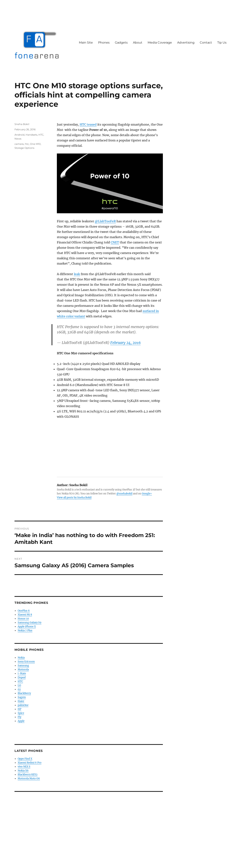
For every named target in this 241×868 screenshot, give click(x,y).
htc (27, 144)
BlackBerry (24, 693)
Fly (19, 717)
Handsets (31, 135)
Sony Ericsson (26, 662)
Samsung (23, 666)
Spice (21, 713)
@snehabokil (124, 494)
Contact (206, 43)
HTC (41, 135)
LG (19, 685)
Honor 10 (23, 619)
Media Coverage (160, 43)
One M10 (35, 144)
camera (19, 144)
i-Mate (22, 673)
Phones (104, 43)
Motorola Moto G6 (29, 779)
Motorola (23, 670)
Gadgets (121, 43)
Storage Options (24, 148)
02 (19, 689)
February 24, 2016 (125, 343)
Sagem (22, 697)
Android (19, 135)
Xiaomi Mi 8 (25, 615)
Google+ (147, 494)
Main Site (86, 43)
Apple (21, 721)
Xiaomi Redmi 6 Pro (30, 763)
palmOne (23, 705)
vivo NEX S (24, 767)
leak (77, 274)
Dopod (22, 677)
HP (19, 709)
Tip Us (222, 43)
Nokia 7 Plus (25, 630)
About (138, 43)
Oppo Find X (25, 759)
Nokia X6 (23, 771)
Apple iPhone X (27, 627)
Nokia (21, 658)
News (18, 139)
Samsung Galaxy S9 (30, 623)
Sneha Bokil (22, 124)
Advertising (186, 43)
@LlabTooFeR (105, 221)
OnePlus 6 (24, 611)
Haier (21, 701)
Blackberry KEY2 (28, 775)
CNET (115, 242)
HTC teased (88, 124)
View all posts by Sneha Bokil (74, 498)
